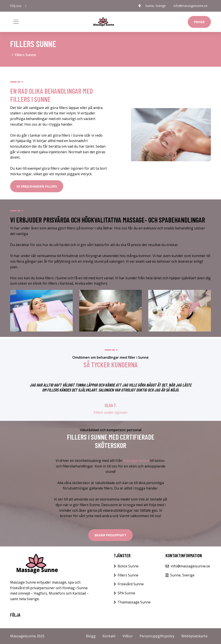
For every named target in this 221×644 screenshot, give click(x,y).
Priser (199, 22)
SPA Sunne (126, 593)
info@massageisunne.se (190, 6)
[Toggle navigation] (16, 22)
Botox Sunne (128, 566)
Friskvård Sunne (131, 584)
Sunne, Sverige (155, 6)
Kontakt (109, 636)
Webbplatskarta (194, 636)
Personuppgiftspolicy (157, 636)
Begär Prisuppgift (110, 535)
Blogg (91, 636)
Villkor (128, 636)
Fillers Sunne (128, 575)
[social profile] (26, 6)
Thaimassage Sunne (134, 602)
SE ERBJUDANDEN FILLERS (37, 186)
